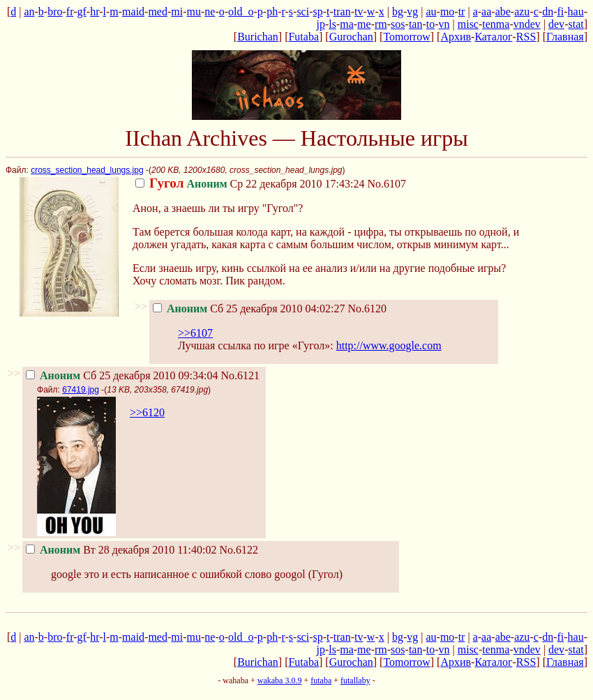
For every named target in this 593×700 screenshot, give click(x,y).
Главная (565, 37)
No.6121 (240, 375)
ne (210, 12)
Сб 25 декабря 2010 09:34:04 (122, 375)
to (430, 24)
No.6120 (367, 309)
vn (444, 24)
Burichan (258, 37)
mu (194, 12)
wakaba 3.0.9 (280, 680)
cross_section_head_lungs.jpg (87, 170)
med (158, 12)
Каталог (493, 37)
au (431, 12)
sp (318, 12)
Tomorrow (406, 37)
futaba (321, 680)
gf (82, 12)
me (364, 24)
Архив (456, 37)
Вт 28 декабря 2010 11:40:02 (121, 550)
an (29, 12)
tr (462, 12)
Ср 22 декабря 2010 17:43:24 (250, 184)
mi (177, 12)
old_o (241, 12)
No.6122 (239, 550)
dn (548, 12)
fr (70, 12)
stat (576, 24)
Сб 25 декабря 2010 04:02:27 (249, 309)
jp (320, 24)
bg (398, 12)
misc (468, 24)
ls (332, 24)
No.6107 (386, 184)
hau (576, 12)
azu (522, 12)
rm (381, 24)
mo (447, 12)
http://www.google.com (389, 345)
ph (272, 12)
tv (359, 12)
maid (133, 12)
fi (560, 12)
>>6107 (195, 333)
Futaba (303, 37)
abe (503, 12)
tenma (496, 24)
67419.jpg (81, 390)
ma (347, 24)
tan (416, 24)
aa (486, 12)
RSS (526, 37)
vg (412, 12)
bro (55, 12)
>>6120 (147, 412)
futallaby (355, 680)
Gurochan (351, 37)
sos (398, 24)
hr (95, 12)
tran (342, 12)
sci (303, 12)
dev (556, 24)
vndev (527, 24)
